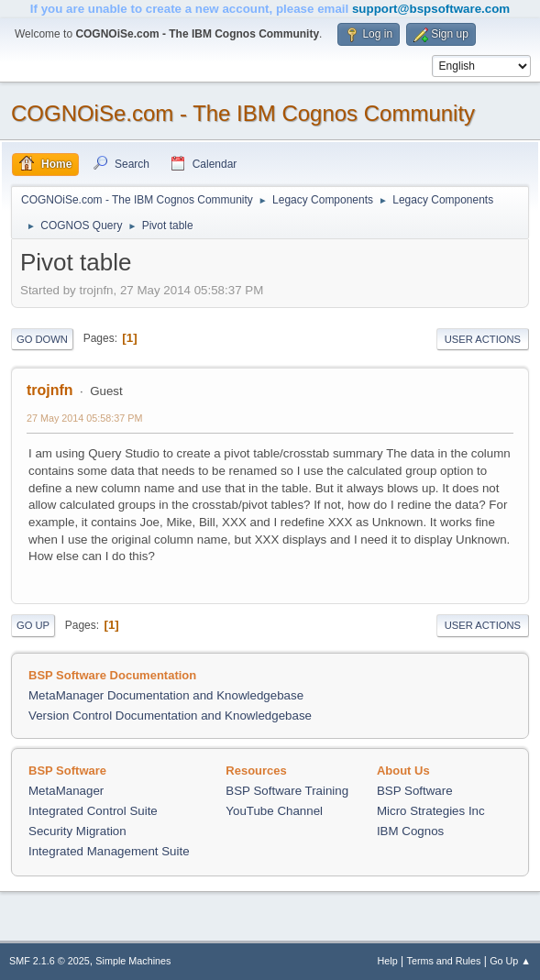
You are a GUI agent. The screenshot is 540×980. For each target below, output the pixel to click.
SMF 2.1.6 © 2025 (50, 961)
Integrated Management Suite (109, 851)
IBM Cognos (410, 831)
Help (388, 961)
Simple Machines (133, 961)
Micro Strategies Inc (431, 811)
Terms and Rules (444, 961)
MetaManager (66, 791)
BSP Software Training (287, 791)
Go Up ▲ (510, 961)
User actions (483, 339)
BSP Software (415, 791)
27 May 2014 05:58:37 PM (84, 418)
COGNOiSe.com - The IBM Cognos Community (243, 113)
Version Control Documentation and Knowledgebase (170, 716)
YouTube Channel (274, 811)
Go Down (42, 339)
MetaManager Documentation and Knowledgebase (166, 695)
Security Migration (77, 831)
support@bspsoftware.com (431, 9)
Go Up (33, 625)
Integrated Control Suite (93, 811)
